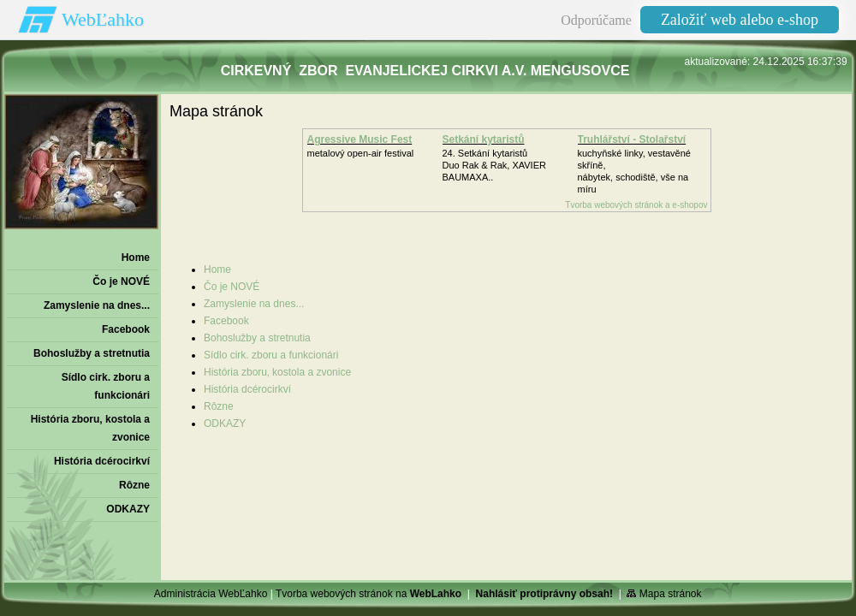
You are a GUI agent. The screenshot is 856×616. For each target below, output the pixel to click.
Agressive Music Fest (360, 139)
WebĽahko (103, 19)
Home (217, 269)
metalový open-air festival (361, 153)
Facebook (226, 321)
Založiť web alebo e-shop (740, 20)
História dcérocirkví (247, 389)
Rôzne (219, 406)
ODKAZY (225, 423)
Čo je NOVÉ (232, 287)
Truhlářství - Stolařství (632, 139)
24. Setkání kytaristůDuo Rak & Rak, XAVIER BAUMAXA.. (494, 165)
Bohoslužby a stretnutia (257, 338)
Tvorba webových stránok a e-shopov (636, 205)
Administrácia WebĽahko (211, 594)
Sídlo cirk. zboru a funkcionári (271, 355)
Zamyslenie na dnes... (254, 304)
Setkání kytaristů (484, 139)
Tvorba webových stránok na (369, 594)
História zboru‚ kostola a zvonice (277, 372)
